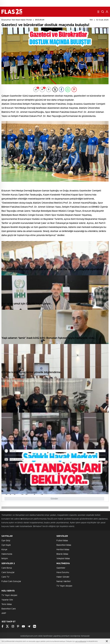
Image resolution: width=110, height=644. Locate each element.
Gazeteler (61, 568)
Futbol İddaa (62, 541)
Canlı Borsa (7, 568)
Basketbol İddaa (64, 545)
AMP (4, 613)
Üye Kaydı (6, 545)
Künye (4, 550)
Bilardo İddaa (62, 554)
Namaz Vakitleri (64, 581)
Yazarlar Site (7, 600)
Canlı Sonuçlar (8, 572)
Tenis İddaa (7, 604)
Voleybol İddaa (63, 559)
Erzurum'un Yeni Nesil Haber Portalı (17, 20)
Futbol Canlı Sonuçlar (11, 581)
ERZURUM (40, 20)
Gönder (54, 499)
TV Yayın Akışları (64, 586)
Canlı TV (5, 577)
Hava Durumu (63, 572)
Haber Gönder (63, 577)
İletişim (5, 559)
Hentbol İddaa (63, 550)
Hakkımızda (7, 554)
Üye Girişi (6, 541)
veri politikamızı (81, 641)
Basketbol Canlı (9, 609)
